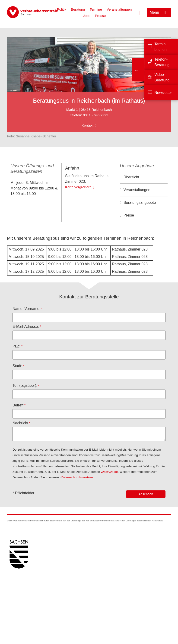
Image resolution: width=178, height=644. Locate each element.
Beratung (78, 9)
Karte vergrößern (78, 211)
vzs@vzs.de (109, 473)
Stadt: (17, 367)
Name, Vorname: (26, 310)
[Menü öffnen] (159, 12)
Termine (96, 9)
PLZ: (16, 348)
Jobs (87, 16)
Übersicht (131, 177)
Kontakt (87, 125)
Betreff (18, 407)
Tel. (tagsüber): (25, 387)
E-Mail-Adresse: (26, 328)
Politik (62, 9)
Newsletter (163, 93)
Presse (100, 16)
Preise (129, 215)
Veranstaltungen (119, 9)
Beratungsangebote (140, 203)
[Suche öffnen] (141, 12)
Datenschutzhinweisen (77, 479)
